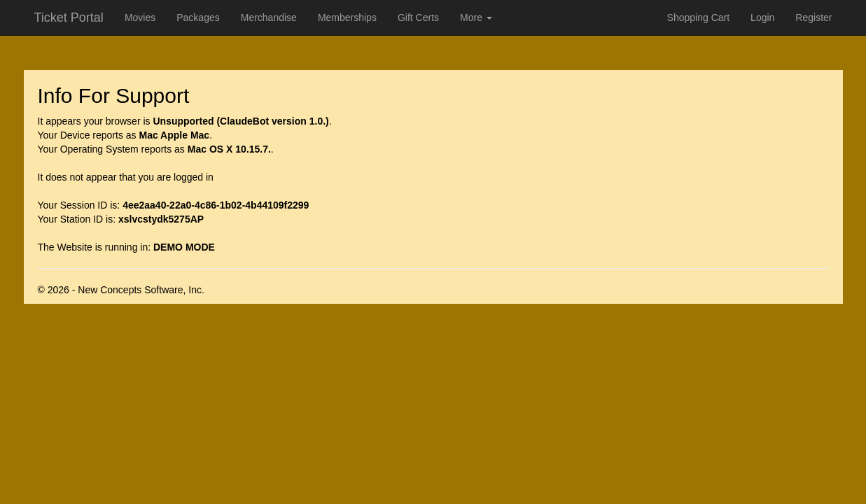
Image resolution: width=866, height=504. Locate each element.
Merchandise (269, 17)
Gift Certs (418, 17)
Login (762, 17)
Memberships (347, 17)
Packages (198, 17)
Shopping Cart (699, 17)
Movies (140, 17)
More (476, 17)
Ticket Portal (69, 17)
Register (813, 17)
